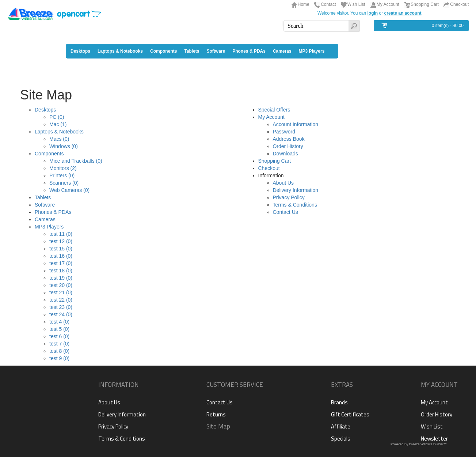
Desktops (45, 110)
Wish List (356, 4)
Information (119, 385)
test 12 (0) (61, 241)
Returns (216, 414)
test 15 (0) (61, 249)
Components (49, 154)
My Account (388, 4)
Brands (339, 402)
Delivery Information (296, 190)
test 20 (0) (61, 285)
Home (304, 4)
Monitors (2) (63, 168)
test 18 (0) (61, 271)
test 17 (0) (61, 263)
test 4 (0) (59, 322)
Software (45, 205)
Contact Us (285, 212)
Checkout (459, 4)
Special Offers (274, 110)
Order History (288, 146)
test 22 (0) (61, 300)
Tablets (43, 197)
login (373, 13)
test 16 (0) (61, 256)
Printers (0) (62, 175)
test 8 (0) (59, 351)
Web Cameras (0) (69, 190)
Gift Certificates (350, 414)
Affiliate (341, 426)
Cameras (45, 219)
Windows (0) (64, 146)
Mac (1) (58, 124)
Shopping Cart (425, 4)
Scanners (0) (64, 183)
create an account (403, 13)
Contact (328, 4)
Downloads (285, 154)
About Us (283, 183)
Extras (342, 385)
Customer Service (235, 385)
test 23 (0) (61, 307)
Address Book (289, 139)
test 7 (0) (59, 344)
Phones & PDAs (53, 212)
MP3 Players (49, 227)
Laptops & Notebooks (59, 132)
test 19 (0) (61, 278)
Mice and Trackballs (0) (76, 161)
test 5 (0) (59, 329)
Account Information (296, 124)
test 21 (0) (61, 292)
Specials (341, 439)
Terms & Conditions (295, 205)
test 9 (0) (59, 358)
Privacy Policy (289, 197)
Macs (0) (59, 139)
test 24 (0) (61, 314)
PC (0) (57, 117)
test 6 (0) (59, 336)
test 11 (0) (61, 234)
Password (284, 132)
